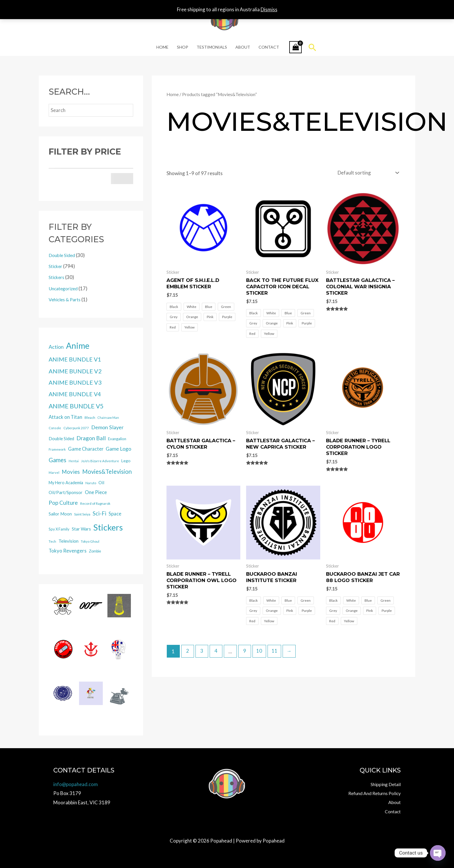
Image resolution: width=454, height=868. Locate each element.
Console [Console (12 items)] (55, 428)
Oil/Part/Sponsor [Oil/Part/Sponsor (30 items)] (66, 492)
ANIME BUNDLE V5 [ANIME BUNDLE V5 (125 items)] (76, 406)
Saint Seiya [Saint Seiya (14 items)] (82, 514)
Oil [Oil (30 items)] (101, 482)
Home (163, 47)
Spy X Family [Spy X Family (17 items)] (59, 529)
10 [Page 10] (260, 651)
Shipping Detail (385, 784)
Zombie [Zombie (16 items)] (95, 551)
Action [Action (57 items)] (56, 347)
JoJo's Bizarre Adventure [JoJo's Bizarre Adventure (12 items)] (100, 461)
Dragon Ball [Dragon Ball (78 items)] (91, 438)
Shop (183, 47)
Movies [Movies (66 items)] (71, 472)
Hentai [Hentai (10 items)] (74, 461)
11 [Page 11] (275, 651)
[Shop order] (367, 173)
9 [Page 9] (245, 651)
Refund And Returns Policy (372, 793)
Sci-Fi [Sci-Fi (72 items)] (99, 513)
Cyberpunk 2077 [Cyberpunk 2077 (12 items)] (76, 428)
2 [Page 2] (188, 651)
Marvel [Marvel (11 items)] (54, 472)
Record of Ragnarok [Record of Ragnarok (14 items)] (95, 503)
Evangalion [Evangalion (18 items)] (117, 439)
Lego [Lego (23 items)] (126, 461)
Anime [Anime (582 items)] (78, 346)
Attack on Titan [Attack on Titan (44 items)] (65, 417)
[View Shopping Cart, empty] (295, 47)
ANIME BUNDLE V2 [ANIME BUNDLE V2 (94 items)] (75, 371)
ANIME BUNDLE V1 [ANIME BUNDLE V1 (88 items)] (75, 359)
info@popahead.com (76, 784)
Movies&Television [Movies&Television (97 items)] (107, 471)
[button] (312, 47)
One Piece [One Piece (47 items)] (96, 492)
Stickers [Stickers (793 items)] (108, 527)
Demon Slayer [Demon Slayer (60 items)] (107, 427)
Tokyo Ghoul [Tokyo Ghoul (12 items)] (90, 541)
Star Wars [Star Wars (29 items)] (81, 529)
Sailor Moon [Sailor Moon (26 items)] (60, 514)
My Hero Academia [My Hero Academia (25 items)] (66, 483)
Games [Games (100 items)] (57, 460)
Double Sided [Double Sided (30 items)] (61, 438)
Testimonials (212, 47)
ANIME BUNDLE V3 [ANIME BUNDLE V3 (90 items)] (75, 382)
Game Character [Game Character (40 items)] (86, 449)
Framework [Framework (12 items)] (57, 449)
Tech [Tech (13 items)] (52, 541)
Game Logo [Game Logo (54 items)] (118, 449)
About (242, 47)
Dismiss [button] (269, 9)
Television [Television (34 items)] (68, 541)
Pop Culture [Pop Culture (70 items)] (63, 503)
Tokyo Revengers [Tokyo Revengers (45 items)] (68, 551)
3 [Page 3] (202, 651)
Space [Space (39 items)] (115, 514)
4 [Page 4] (216, 651)
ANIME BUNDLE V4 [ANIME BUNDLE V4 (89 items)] (75, 394)
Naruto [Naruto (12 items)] (91, 483)
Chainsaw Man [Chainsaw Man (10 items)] (108, 418)
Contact (268, 47)
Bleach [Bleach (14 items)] (90, 418)
